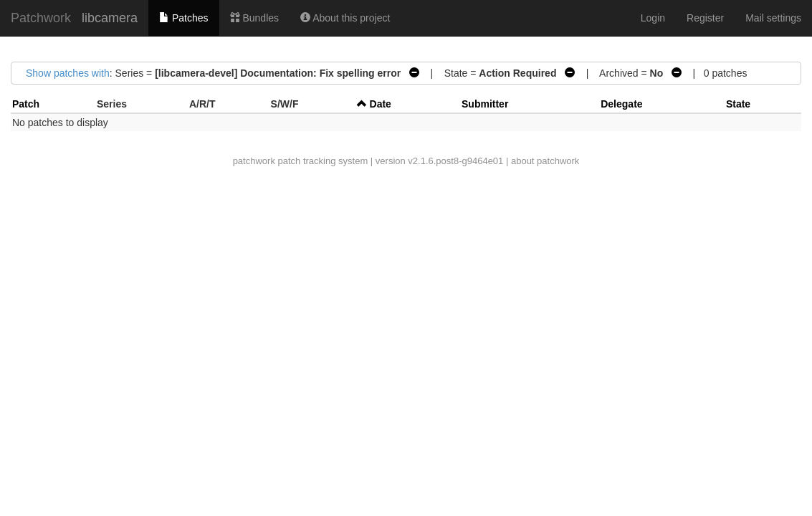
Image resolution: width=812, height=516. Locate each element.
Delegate (621, 104)
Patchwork (41, 18)
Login (653, 18)
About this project (345, 18)
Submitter (485, 104)
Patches (183, 18)
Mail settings (773, 18)
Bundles (254, 18)
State (738, 104)
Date (381, 104)
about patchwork (545, 161)
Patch (26, 104)
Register (705, 18)
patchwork (254, 161)
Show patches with (68, 73)
